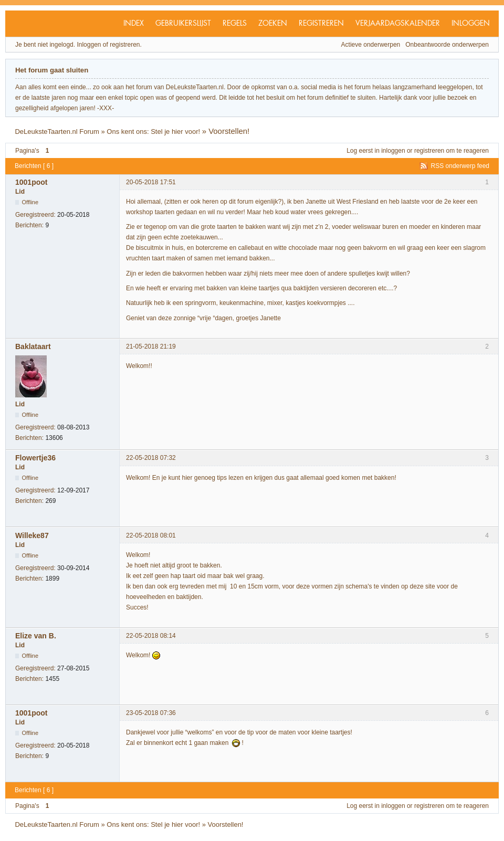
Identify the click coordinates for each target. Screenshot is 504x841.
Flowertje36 (35, 458)
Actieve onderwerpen (371, 45)
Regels (235, 24)
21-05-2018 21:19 (151, 346)
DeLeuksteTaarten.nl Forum (57, 132)
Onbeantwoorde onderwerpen (447, 45)
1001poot (31, 182)
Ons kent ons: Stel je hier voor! (153, 132)
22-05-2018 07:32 (151, 458)
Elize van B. (36, 636)
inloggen (393, 151)
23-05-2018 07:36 (151, 713)
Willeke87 (32, 535)
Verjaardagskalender (398, 24)
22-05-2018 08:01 (151, 535)
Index (134, 24)
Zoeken (273, 24)
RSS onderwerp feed (460, 166)
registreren (429, 151)
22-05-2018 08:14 (151, 636)
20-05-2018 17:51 (151, 182)
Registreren (321, 24)
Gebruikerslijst (183, 24)
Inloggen (471, 24)
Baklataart (33, 346)
